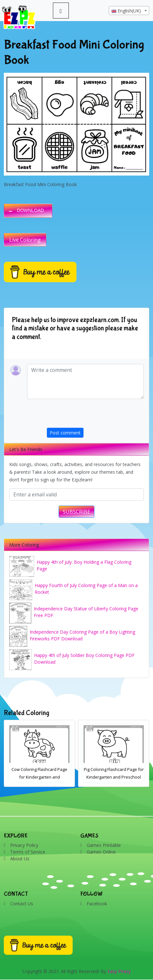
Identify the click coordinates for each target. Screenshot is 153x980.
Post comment (65, 433)
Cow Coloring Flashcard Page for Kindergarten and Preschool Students (39, 777)
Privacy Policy (24, 845)
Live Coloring (25, 240)
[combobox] (129, 11)
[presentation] (95, 415)
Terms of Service (28, 852)
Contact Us (22, 904)
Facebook (97, 904)
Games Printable (104, 845)
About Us (20, 859)
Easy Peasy (119, 971)
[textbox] (129, 11)
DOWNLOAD (30, 210)
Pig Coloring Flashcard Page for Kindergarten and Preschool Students (114, 777)
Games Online (101, 852)
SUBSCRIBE (76, 512)
